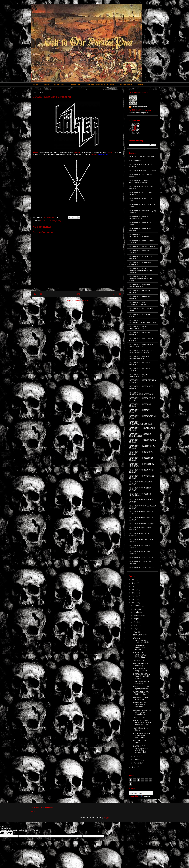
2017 (134, 593)
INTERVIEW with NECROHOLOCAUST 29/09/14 (141, 393)
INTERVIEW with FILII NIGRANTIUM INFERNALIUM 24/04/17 (140, 278)
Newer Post (38, 294)
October (137, 612)
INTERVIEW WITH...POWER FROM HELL (140, 655)
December (138, 606)
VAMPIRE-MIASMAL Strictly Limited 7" (141, 693)
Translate (144, 796)
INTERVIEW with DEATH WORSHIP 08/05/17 (139, 218)
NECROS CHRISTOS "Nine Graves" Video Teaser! (142, 676)
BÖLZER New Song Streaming (141, 664)
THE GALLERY (75, 84)
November (138, 609)
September (138, 616)
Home (78, 294)
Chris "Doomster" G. (140, 107)
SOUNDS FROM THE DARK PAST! (143, 157)
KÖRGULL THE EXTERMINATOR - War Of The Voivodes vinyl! (141, 749)
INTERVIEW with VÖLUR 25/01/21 (142, 558)
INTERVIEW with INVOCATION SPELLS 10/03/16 (141, 345)
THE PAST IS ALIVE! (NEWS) (50, 221)
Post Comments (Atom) (82, 300)
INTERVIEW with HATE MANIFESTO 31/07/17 (138, 303)
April (136, 632)
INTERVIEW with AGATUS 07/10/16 (143, 171)
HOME (36, 84)
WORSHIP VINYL (126, 84)
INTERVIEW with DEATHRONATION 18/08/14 (140, 235)
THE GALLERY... (140, 660)
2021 (134, 580)
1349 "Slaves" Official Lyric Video (141, 682)
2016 (134, 596)
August (137, 619)
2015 (134, 600)
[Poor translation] (9, 833)
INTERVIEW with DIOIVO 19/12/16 (142, 246)
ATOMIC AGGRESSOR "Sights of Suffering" (142, 640)
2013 (134, 767)
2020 (134, 583)
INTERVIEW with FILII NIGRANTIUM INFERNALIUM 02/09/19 (140, 270)
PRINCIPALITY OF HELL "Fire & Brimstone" (140, 705)
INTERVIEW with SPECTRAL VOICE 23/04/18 (140, 495)
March (136, 756)
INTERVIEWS (59, 84)
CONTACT (142, 84)
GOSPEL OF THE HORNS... (140, 742)
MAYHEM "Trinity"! (140, 635)
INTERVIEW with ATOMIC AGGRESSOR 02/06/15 (139, 182)
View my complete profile (138, 113)
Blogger (106, 818)
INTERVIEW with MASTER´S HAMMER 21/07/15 (140, 357)
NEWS (46, 84)
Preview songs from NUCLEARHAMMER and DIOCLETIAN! (142, 723)
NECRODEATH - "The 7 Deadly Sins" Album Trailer (142, 736)
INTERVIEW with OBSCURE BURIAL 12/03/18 (140, 435)
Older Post (117, 294)
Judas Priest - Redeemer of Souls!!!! (139, 648)
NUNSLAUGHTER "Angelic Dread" (140, 670)
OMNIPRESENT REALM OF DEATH (100, 84)
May (135, 629)
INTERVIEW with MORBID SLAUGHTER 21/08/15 (139, 375)
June (136, 625)
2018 (134, 590)
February (137, 760)
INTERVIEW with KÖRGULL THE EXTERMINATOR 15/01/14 (142, 351)
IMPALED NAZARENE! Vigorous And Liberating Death (142, 712)
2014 (134, 603)
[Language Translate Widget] (141, 793)
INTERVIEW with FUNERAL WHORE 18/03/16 (140, 285)
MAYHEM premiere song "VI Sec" (141, 699)
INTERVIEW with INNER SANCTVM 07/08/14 (138, 327)
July (135, 622)
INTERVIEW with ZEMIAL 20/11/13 (142, 568)
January (137, 763)
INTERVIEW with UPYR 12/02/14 (142, 524)
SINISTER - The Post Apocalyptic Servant (142, 688)
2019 (134, 586)
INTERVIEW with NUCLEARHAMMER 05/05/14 (140, 423)
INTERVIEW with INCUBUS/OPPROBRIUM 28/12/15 (142, 321)
